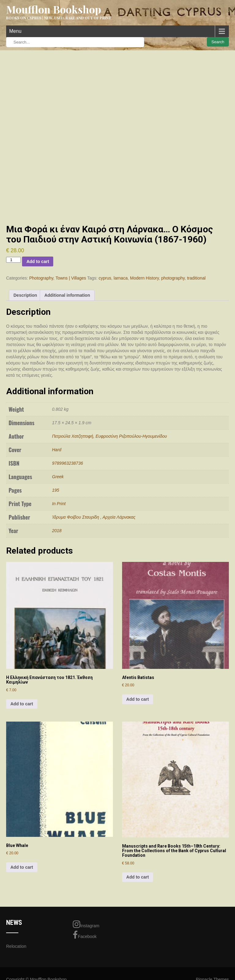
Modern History (144, 278)
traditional (196, 278)
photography (173, 278)
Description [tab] (25, 295)
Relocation (16, 946)
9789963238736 (67, 463)
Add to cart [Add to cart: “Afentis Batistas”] (138, 699)
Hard (57, 450)
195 (56, 490)
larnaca (121, 278)
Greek (58, 477)
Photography (41, 278)
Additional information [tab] (67, 295)
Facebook (85, 935)
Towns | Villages (71, 278)
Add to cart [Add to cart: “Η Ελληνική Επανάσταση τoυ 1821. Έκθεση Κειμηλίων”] (22, 704)
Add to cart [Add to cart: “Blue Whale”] (22, 867)
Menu (15, 31)
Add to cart (38, 261)
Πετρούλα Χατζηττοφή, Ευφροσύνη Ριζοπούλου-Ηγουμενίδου (109, 436)
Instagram (86, 924)
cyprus (105, 278)
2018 (57, 531)
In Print (59, 504)
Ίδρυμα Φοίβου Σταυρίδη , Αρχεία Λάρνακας (94, 517)
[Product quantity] (13, 260)
